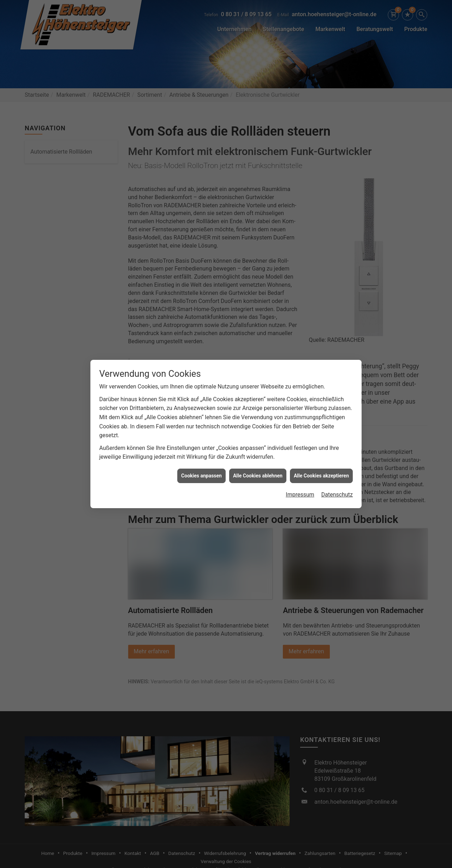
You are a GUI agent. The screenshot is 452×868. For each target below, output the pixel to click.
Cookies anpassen (201, 468)
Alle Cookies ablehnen (258, 468)
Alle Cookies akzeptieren (321, 468)
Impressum (300, 486)
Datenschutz (337, 486)
